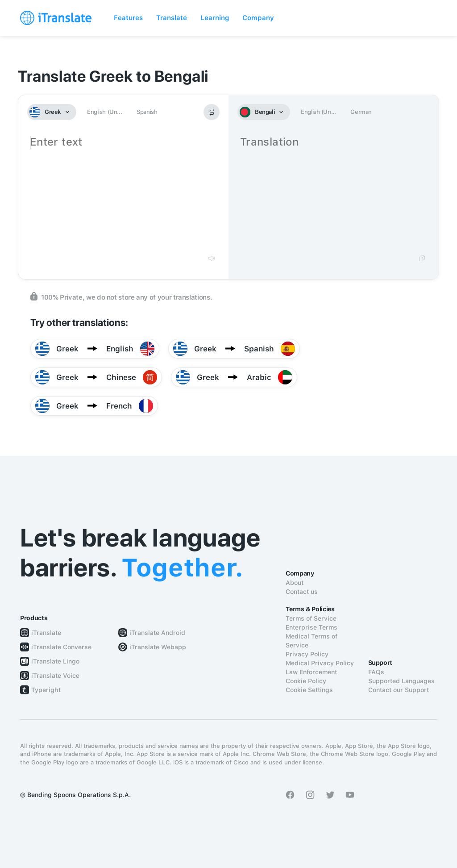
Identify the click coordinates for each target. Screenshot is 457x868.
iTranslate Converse (61, 647)
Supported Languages (401, 681)
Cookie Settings (309, 690)
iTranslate (46, 633)
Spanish (147, 112)
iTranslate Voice (55, 676)
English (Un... (104, 112)
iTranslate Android (157, 633)
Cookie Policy (306, 681)
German (361, 112)
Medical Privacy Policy (320, 663)
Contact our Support (399, 690)
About (295, 583)
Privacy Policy (307, 654)
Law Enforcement (311, 672)
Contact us (302, 592)
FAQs (376, 672)
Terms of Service (311, 618)
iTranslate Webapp (158, 647)
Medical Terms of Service (312, 641)
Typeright (46, 690)
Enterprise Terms (312, 627)
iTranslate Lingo (55, 661)
